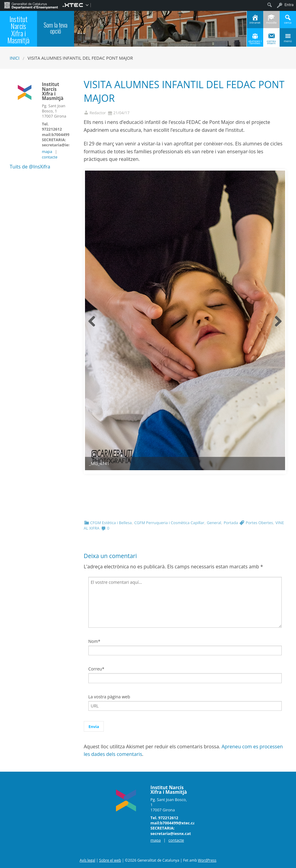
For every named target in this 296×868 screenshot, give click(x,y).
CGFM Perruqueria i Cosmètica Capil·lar (169, 523)
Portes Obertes (259, 523)
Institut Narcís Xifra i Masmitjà (18, 30)
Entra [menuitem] (289, 5)
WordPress (207, 860)
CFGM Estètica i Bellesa (111, 523)
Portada (231, 523)
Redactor (98, 113)
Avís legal (87, 860)
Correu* (96, 669)
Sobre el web (110, 860)
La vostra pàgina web (109, 697)
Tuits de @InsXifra (30, 167)
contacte (50, 157)
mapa (47, 151)
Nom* (94, 641)
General (214, 523)
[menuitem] (31, 5)
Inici (15, 58)
